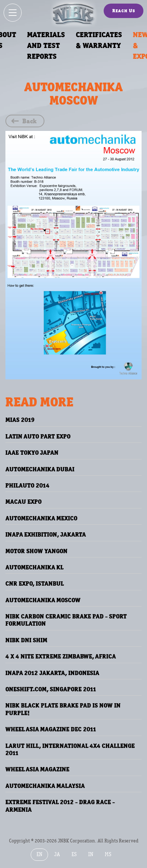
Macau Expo (23, 502)
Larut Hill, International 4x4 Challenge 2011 (70, 749)
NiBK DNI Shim (26, 640)
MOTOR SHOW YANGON (36, 551)
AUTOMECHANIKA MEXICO (41, 518)
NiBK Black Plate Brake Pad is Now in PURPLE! (63, 709)
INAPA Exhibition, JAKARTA (46, 534)
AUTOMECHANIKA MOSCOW (43, 600)
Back (29, 121)
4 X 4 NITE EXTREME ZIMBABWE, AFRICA (61, 656)
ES (74, 854)
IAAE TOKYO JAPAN (32, 453)
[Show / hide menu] (13, 13)
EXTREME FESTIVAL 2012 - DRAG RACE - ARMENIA (60, 806)
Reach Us (124, 11)
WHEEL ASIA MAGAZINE (37, 769)
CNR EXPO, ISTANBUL (35, 583)
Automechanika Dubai (40, 469)
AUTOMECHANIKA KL (34, 567)
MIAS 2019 (20, 420)
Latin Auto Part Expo (38, 436)
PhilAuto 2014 (27, 485)
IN (91, 854)
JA (57, 854)
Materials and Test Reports (46, 45)
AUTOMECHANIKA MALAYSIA (45, 786)
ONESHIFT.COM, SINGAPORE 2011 (51, 689)
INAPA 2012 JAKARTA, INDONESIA (52, 673)
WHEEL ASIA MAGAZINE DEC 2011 (51, 729)
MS (108, 854)
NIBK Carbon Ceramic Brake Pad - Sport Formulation (66, 620)
